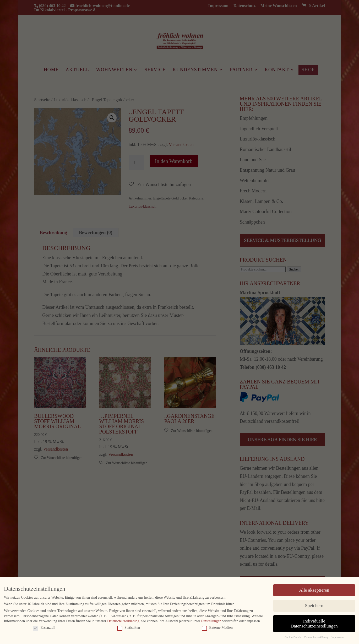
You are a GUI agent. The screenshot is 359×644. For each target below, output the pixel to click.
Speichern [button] (314, 605)
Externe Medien (217, 627)
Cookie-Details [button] (293, 637)
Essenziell (44, 627)
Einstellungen (211, 621)
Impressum (338, 637)
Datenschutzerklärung (123, 621)
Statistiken (129, 627)
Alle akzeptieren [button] (314, 589)
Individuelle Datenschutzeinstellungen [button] (314, 623)
